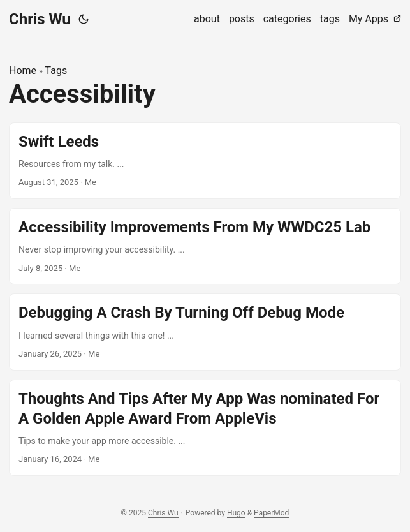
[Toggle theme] (84, 19)
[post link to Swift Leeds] (205, 161)
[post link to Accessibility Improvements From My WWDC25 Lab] (205, 246)
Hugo (236, 513)
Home (23, 70)
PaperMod (271, 513)
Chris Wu (40, 19)
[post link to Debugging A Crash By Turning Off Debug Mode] (205, 332)
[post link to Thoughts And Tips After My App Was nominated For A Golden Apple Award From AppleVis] (205, 428)
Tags (56, 70)
